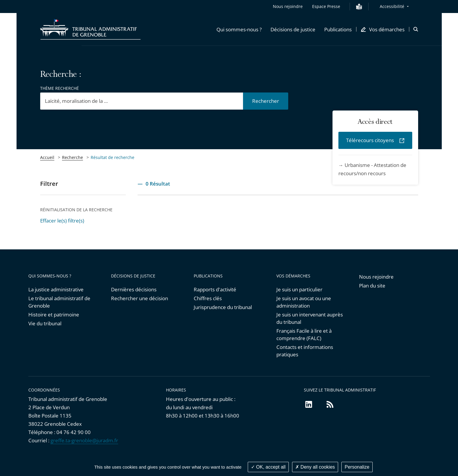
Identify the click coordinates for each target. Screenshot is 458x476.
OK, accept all (268, 467)
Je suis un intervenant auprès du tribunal (310, 318)
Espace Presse (326, 6)
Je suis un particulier (299, 289)
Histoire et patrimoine (54, 315)
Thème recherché (60, 88)
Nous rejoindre (288, 6)
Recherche (72, 157)
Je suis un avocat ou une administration (304, 302)
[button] (239, 29)
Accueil (47, 157)
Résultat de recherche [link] (113, 157)
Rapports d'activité (215, 289)
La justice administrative (56, 289)
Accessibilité (392, 6)
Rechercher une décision (140, 298)
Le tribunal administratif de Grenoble (59, 302)
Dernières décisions (134, 289)
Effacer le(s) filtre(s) (62, 221)
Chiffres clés (208, 298)
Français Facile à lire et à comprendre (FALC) (304, 334)
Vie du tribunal (45, 323)
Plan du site (372, 286)
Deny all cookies (315, 467)
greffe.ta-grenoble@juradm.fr (84, 440)
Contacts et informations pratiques (305, 351)
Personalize (357, 467)
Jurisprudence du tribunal (223, 307)
